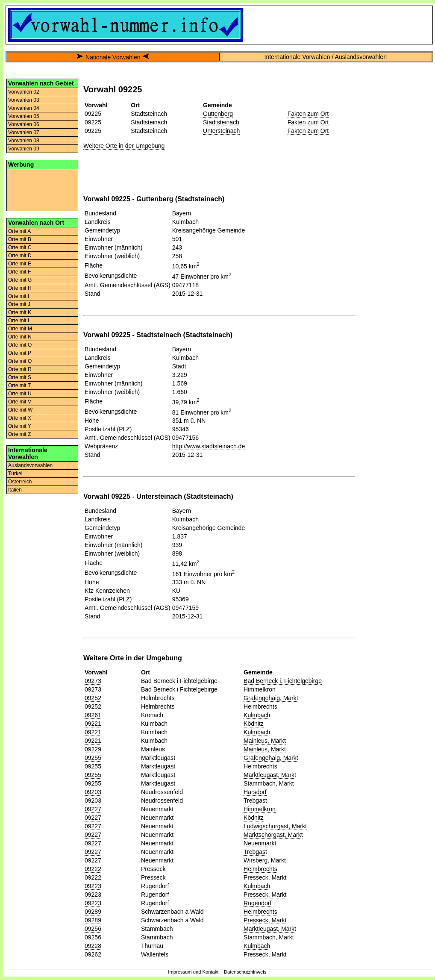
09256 (93, 929)
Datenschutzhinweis (245, 972)
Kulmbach (257, 715)
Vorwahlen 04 (24, 108)
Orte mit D (20, 256)
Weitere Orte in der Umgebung (124, 146)
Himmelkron (260, 689)
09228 (93, 946)
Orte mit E (20, 264)
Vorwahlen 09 (24, 149)
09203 (93, 792)
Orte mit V (20, 402)
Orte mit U (20, 394)
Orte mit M (20, 329)
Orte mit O (20, 345)
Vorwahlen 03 (24, 100)
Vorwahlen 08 (24, 141)
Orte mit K (20, 312)
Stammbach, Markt (269, 783)
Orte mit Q (20, 361)
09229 (93, 749)
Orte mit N (20, 337)
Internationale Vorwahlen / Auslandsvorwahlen (326, 57)
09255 (93, 758)
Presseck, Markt (265, 877)
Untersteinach (221, 131)
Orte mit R (20, 369)
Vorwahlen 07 (24, 132)
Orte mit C (20, 247)
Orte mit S (20, 377)
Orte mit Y (20, 426)
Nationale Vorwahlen (113, 57)
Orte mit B (20, 239)
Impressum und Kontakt (193, 972)
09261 (93, 715)
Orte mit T (19, 386)
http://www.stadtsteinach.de (209, 446)
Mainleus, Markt (265, 741)
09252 (93, 698)
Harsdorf (255, 792)
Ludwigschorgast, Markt (275, 826)
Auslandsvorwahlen (30, 465)
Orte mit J (19, 304)
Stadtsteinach (221, 122)
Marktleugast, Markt (270, 775)
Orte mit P (20, 353)
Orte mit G (20, 280)
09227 (93, 809)
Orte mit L (19, 321)
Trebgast (255, 800)
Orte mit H (20, 288)
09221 (93, 724)
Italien (15, 490)
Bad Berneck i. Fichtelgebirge (283, 681)
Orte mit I (19, 296)
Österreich (20, 482)
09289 (93, 912)
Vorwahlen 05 (24, 116)
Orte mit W (20, 410)
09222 (93, 869)
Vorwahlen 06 (24, 124)
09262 (93, 954)
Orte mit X (20, 418)
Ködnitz (254, 724)
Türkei (15, 474)
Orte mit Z (19, 434)
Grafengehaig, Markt (271, 698)
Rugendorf (257, 903)
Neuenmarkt (260, 843)
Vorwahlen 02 (24, 92)
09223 (93, 886)
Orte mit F (19, 272)
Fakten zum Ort (308, 114)
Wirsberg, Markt (265, 860)
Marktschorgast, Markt (273, 835)
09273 (93, 681)
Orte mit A (19, 231)
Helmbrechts (260, 706)
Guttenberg (218, 114)
